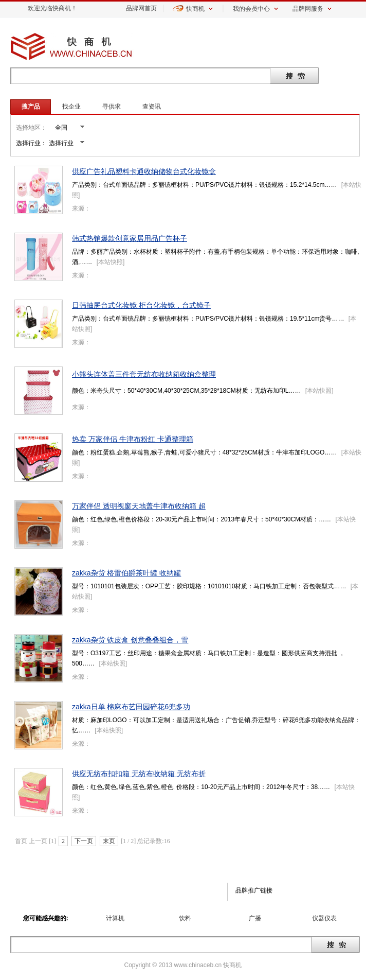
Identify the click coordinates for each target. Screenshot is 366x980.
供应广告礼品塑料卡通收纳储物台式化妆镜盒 (144, 171)
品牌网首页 (141, 8)
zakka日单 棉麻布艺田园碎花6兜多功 (131, 707)
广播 (255, 918)
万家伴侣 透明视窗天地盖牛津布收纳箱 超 (139, 506)
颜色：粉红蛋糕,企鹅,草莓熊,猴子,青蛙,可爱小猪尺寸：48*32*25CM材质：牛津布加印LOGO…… (204, 452)
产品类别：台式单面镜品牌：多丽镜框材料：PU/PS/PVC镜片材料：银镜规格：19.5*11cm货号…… (208, 319)
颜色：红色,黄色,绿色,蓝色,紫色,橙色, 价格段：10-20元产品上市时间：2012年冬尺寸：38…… (201, 787)
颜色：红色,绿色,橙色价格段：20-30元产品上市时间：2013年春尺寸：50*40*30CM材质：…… (202, 519)
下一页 (84, 841)
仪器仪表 (324, 918)
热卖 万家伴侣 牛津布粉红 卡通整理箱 (133, 439)
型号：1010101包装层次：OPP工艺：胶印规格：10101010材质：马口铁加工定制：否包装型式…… (209, 586)
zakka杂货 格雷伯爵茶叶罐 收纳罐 (126, 573)
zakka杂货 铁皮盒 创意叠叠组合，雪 (130, 640)
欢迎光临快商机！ (52, 8)
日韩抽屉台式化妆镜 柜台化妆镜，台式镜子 (141, 305)
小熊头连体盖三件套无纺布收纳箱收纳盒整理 (144, 374)
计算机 (115, 918)
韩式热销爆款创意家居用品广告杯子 (130, 238)
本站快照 (111, 262)
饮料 (185, 918)
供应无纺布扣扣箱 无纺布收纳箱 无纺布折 (139, 774)
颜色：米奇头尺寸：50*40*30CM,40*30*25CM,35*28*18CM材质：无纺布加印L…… (186, 391)
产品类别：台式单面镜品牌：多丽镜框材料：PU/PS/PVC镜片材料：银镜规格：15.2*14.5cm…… (204, 185)
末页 (109, 841)
